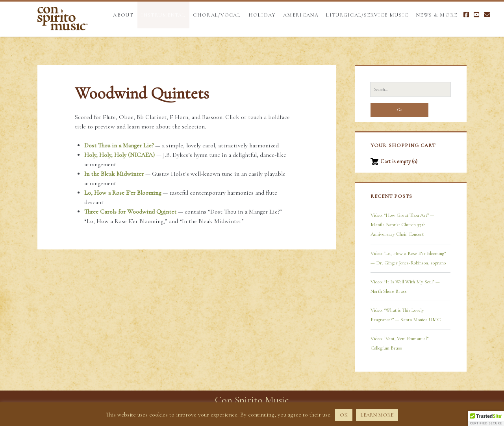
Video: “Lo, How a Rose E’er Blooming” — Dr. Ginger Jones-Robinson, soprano (408, 258)
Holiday (262, 15)
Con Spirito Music (252, 400)
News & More (437, 15)
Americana (301, 15)
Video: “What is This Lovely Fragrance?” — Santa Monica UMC (406, 315)
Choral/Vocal (217, 15)
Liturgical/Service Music (367, 15)
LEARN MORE (377, 415)
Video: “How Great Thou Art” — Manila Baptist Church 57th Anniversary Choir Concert (402, 225)
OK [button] (344, 415)
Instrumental (163, 15)
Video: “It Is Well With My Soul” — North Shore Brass (405, 286)
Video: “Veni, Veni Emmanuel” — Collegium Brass (402, 343)
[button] (486, 419)
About (123, 15)
